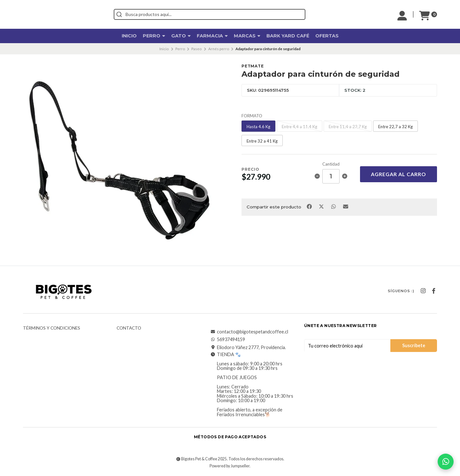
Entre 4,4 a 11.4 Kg (299, 127)
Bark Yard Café (288, 36)
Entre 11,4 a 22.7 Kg (348, 127)
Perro (154, 36)
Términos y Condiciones (52, 328)
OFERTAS (327, 36)
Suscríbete (414, 345)
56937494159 (228, 339)
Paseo (196, 49)
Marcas (247, 36)
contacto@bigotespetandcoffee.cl (249, 332)
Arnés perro (219, 49)
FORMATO (252, 116)
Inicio (129, 36)
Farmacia (212, 36)
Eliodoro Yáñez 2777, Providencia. (248, 347)
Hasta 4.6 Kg (258, 127)
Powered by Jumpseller (230, 466)
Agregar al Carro (399, 174)
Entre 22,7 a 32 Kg (395, 127)
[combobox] (238, 14)
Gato (181, 36)
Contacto (129, 328)
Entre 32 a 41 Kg (262, 141)
